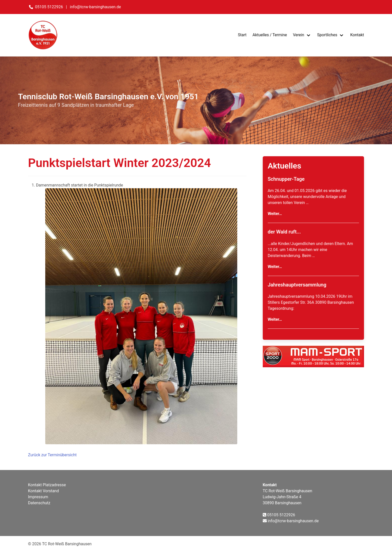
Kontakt (357, 35)
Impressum (38, 497)
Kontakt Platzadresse (47, 485)
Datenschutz (39, 503)
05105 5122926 (49, 7)
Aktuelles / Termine (270, 35)
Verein (299, 35)
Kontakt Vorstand (43, 491)
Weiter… (275, 214)
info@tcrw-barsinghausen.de (95, 7)
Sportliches (327, 35)
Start (242, 35)
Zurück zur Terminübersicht (52, 455)
